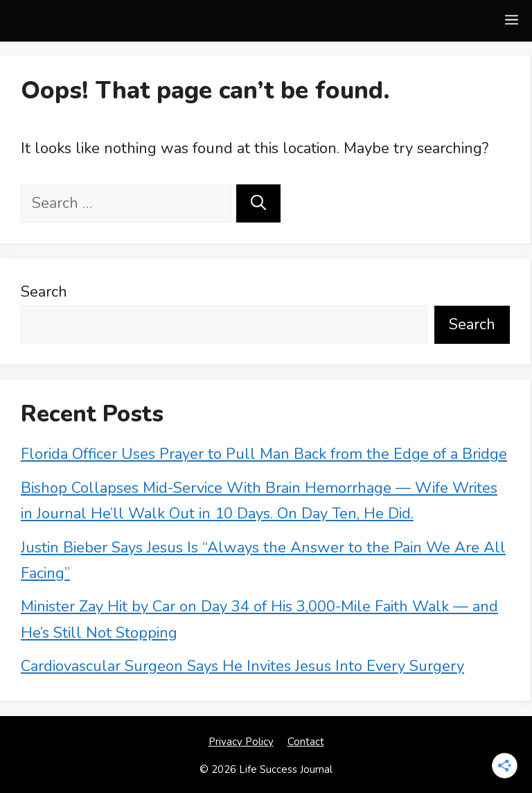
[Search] (258, 203)
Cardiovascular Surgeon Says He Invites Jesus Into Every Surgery (242, 666)
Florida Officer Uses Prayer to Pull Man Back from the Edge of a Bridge (264, 454)
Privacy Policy (241, 742)
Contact (306, 742)
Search (44, 292)
